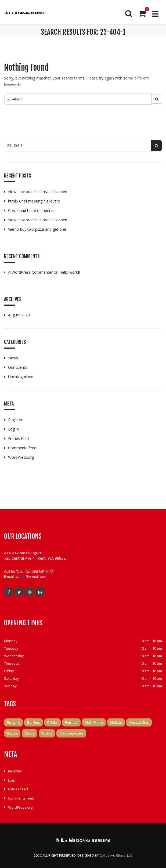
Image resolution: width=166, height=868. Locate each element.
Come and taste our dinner (31, 210)
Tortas (47, 733)
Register (15, 420)
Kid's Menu (94, 722)
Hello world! (70, 272)
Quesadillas (139, 722)
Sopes (12, 733)
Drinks (53, 722)
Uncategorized (21, 377)
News (13, 358)
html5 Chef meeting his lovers (34, 201)
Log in (13, 429)
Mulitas (116, 722)
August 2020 (19, 315)
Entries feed (18, 438)
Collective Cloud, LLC (116, 855)
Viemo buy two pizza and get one (37, 229)
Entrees (71, 722)
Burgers (13, 722)
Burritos (34, 722)
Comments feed (22, 448)
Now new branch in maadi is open (38, 192)
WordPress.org (21, 457)
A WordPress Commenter (30, 272)
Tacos (30, 733)
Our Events (18, 367)
